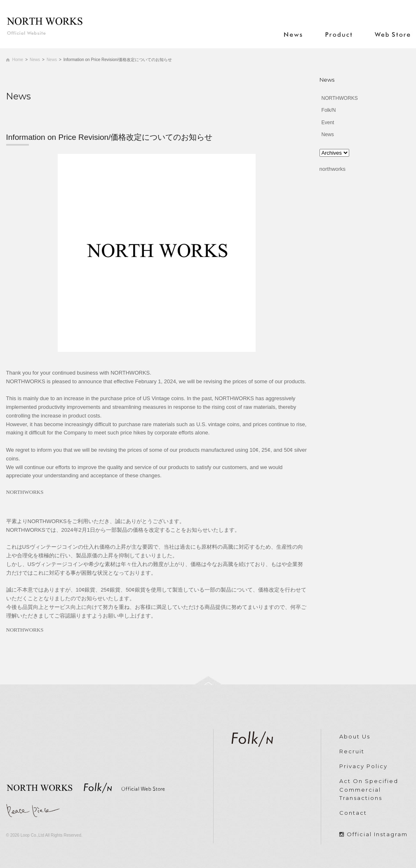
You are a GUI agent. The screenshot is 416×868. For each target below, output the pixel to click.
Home (18, 60)
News (35, 60)
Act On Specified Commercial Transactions (369, 790)
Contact (353, 813)
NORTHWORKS (340, 98)
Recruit (352, 751)
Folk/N (329, 110)
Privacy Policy (363, 766)
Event (328, 123)
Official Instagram (377, 834)
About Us (355, 736)
